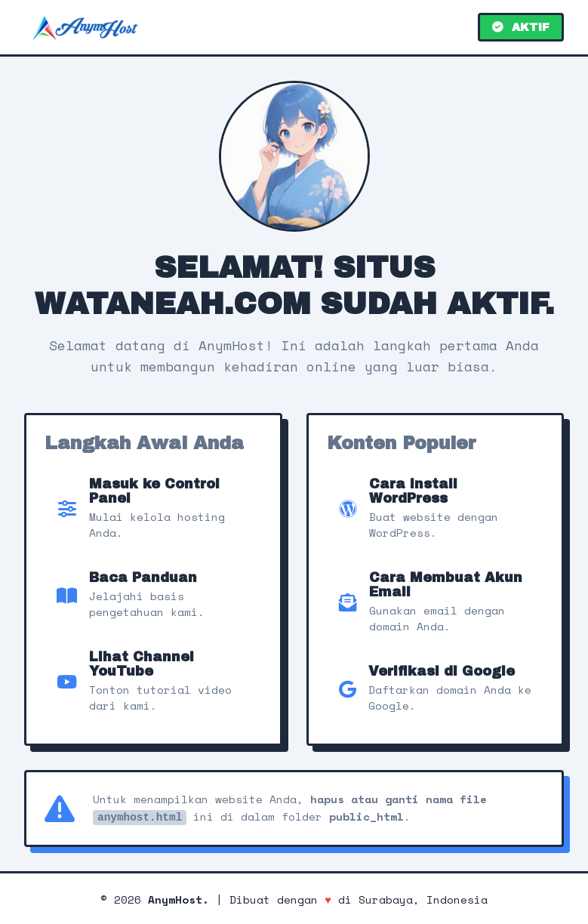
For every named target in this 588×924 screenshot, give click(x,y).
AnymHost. (179, 898)
